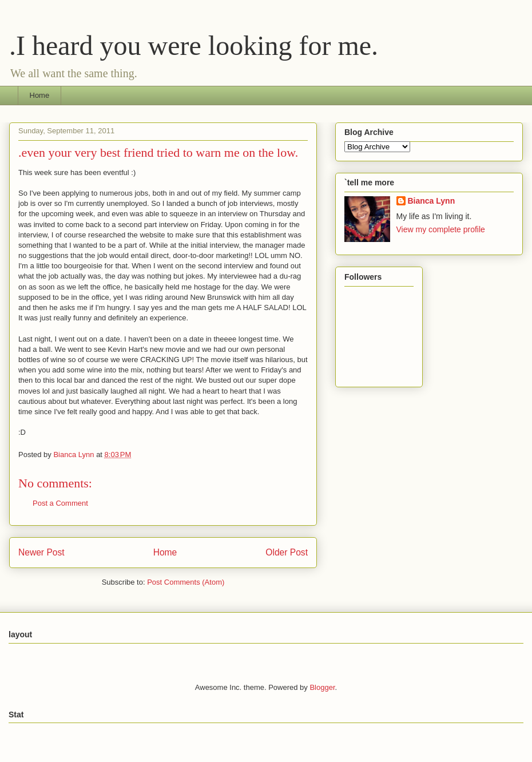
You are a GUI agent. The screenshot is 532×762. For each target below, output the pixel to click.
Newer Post (41, 552)
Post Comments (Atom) (186, 582)
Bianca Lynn (432, 201)
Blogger (322, 687)
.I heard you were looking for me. (194, 45)
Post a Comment (60, 503)
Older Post (287, 552)
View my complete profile (441, 229)
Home (40, 95)
